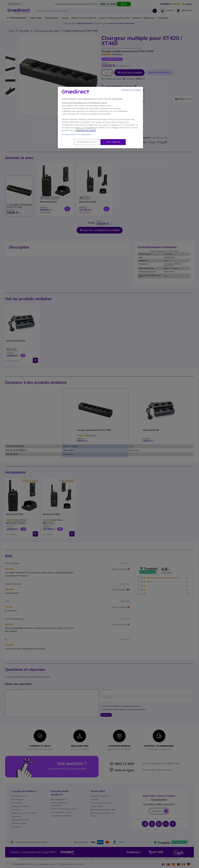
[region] (100, 118)
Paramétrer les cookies (87, 142)
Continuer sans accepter (131, 90)
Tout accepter (113, 142)
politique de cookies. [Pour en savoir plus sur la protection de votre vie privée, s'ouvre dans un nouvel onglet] (86, 130)
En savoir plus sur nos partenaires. (77, 134)
